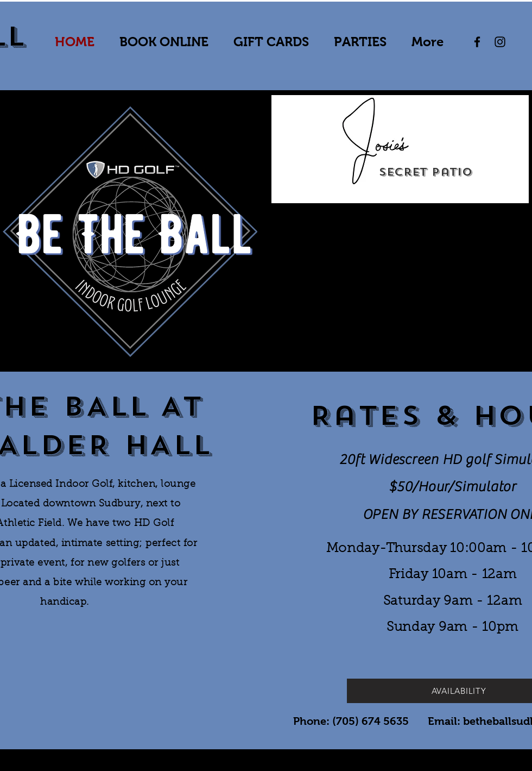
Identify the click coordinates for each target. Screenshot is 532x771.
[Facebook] (477, 42)
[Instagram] (500, 42)
